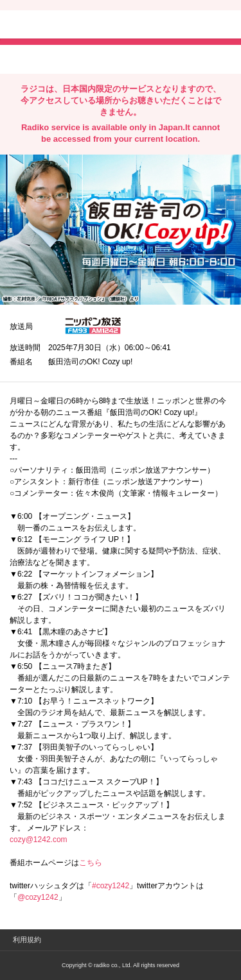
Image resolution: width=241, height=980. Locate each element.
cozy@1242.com (39, 840)
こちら (91, 863)
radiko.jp (48, 26)
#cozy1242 (111, 886)
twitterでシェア (29, 58)
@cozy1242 (38, 897)
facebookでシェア (82, 58)
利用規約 (27, 940)
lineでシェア (141, 58)
